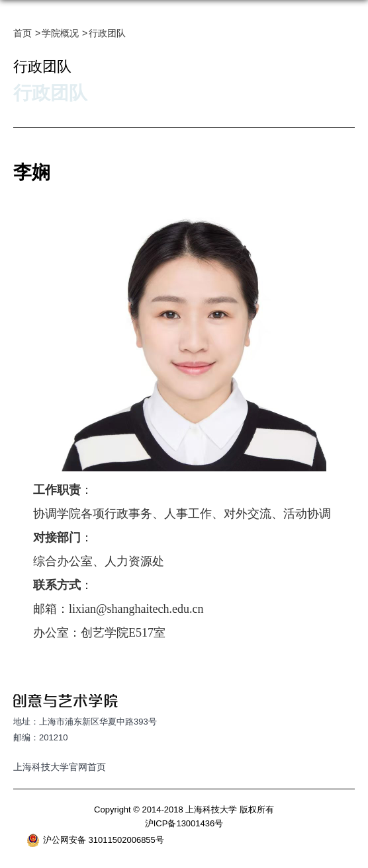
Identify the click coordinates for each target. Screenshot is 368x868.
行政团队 (107, 33)
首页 (23, 33)
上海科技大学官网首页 (60, 767)
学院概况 (60, 33)
